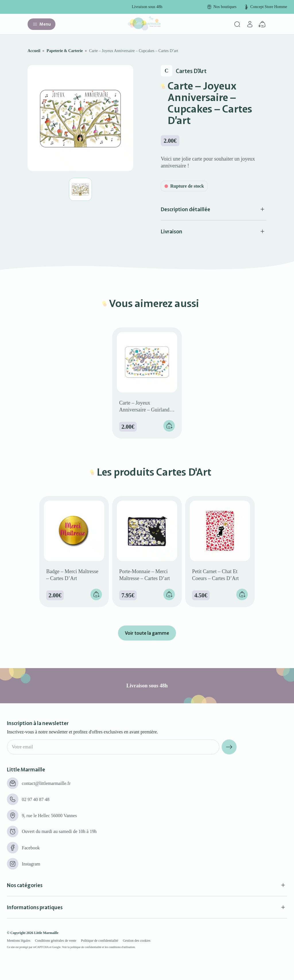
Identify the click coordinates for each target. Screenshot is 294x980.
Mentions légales (19, 941)
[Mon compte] (250, 24)
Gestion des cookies (137, 941)
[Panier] (262, 24)
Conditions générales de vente (56, 941)
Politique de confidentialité (100, 941)
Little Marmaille (46, 933)
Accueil (34, 51)
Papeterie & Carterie (65, 51)
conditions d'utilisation (122, 947)
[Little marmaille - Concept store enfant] (144, 29)
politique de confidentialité (86, 947)
